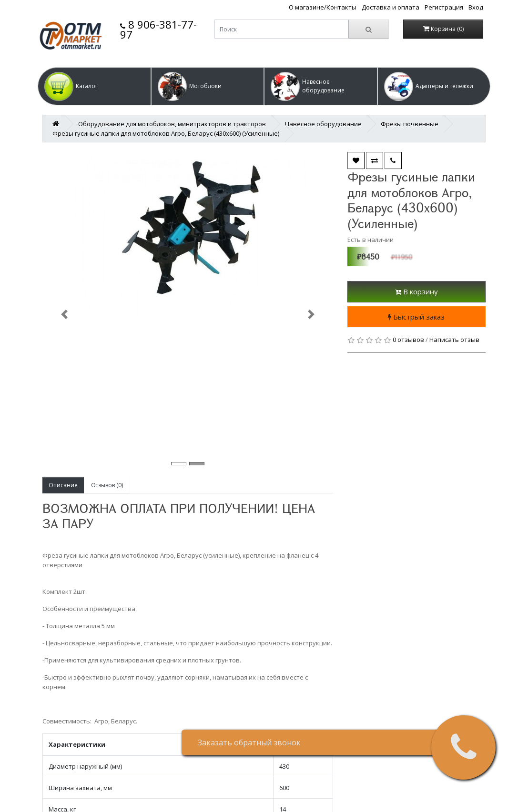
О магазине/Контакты (323, 7)
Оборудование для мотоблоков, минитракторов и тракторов (172, 124)
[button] (94, 86)
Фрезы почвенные (410, 124)
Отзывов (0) (107, 485)
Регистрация (444, 7)
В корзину (416, 291)
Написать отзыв (454, 340)
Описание (63, 485)
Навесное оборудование (323, 124)
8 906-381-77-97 (158, 29)
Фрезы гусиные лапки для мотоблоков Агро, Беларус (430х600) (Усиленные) (166, 133)
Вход (476, 7)
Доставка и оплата (391, 7)
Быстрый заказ (416, 317)
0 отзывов (408, 340)
